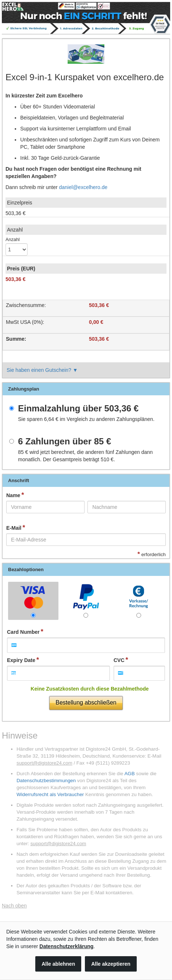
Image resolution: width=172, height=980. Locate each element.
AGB (129, 774)
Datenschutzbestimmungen (46, 781)
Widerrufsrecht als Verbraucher (50, 794)
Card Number (23, 632)
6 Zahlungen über (64, 441)
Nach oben (14, 906)
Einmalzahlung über (78, 408)
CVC (119, 660)
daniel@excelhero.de (83, 187)
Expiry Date (21, 660)
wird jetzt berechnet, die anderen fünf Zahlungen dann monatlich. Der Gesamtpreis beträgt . (85, 456)
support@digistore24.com (44, 763)
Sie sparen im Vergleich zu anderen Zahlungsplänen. (86, 419)
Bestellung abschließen (86, 702)
